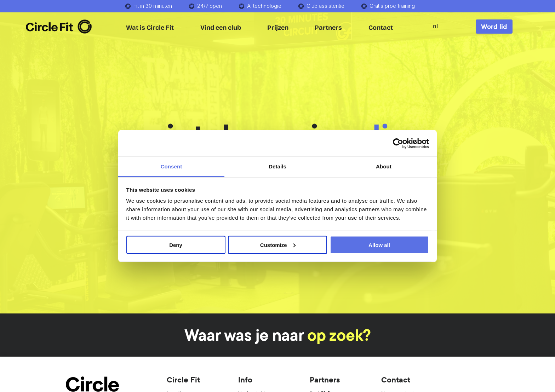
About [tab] (384, 166)
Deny (176, 245)
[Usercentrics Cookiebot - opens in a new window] (398, 143)
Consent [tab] (171, 166)
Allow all (379, 245)
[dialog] (475, 267)
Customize (278, 245)
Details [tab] (277, 166)
